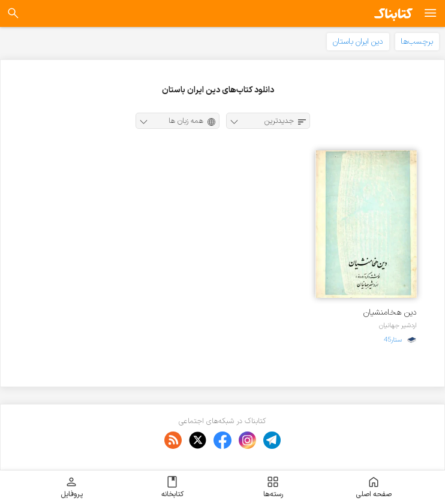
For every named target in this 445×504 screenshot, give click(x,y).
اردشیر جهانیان (398, 325)
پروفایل (72, 487)
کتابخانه (172, 487)
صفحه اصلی (374, 487)
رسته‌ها (273, 487)
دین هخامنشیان (390, 313)
